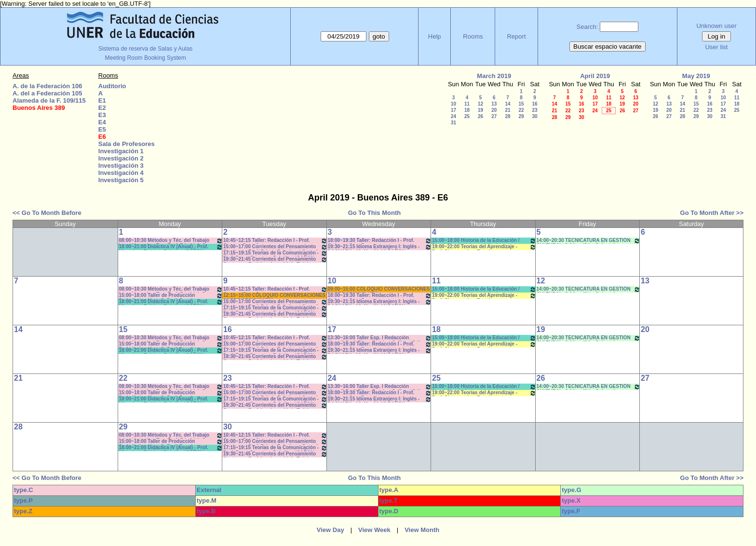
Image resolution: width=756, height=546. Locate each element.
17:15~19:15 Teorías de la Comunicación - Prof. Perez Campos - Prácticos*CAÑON (275, 253)
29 (521, 116)
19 (480, 110)
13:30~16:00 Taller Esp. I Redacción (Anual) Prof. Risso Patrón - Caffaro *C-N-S (380, 338)
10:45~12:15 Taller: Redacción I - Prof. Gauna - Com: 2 (275, 241)
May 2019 (696, 76)
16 (534, 104)
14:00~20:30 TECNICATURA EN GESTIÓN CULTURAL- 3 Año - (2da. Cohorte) (589, 241)
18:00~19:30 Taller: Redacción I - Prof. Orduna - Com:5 (380, 241)
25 (467, 116)
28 (507, 116)
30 (534, 116)
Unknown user (716, 26)
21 (507, 110)
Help (435, 36)
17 (453, 110)
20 (494, 110)
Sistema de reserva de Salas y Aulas (145, 49)
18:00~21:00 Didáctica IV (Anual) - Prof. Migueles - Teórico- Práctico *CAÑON (171, 247)
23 (534, 110)
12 (480, 104)
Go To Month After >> (712, 213)
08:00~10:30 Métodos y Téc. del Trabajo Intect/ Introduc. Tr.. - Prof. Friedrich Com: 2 (171, 241)
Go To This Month (375, 213)
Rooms (473, 36)
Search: (587, 27)
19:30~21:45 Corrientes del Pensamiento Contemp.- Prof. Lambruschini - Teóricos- (275, 260)
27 (494, 116)
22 (521, 110)
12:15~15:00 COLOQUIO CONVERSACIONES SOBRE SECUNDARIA (274, 296)
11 (467, 104)
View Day (331, 530)
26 (480, 116)
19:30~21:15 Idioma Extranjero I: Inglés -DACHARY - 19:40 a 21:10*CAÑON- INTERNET (380, 247)
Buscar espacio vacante (607, 47)
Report (516, 36)
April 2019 (595, 76)
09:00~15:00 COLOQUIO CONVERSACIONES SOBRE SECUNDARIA (379, 289)
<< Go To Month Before (47, 213)
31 (453, 123)
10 (453, 104)
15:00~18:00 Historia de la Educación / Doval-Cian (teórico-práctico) (484, 241)
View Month (422, 530)
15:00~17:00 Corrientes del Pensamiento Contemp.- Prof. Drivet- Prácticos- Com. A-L (275, 247)
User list (716, 47)
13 (494, 104)
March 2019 (494, 76)
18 (467, 110)
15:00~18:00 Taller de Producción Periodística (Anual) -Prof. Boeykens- (171, 296)
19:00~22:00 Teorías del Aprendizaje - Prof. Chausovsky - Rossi (484, 247)
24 (453, 116)
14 (507, 104)
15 (521, 104)
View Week (374, 530)
